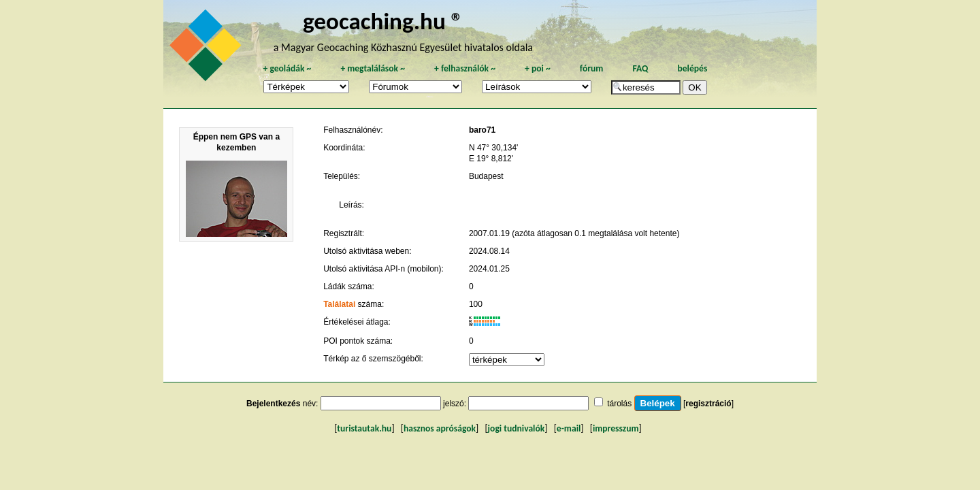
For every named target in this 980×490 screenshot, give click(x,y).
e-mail (569, 428)
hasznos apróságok (440, 428)
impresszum (616, 428)
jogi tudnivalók (517, 428)
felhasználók (465, 68)
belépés (692, 68)
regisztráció (708, 404)
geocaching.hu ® (383, 21)
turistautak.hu (364, 428)
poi (538, 68)
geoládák (287, 68)
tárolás (619, 404)
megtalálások (373, 68)
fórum (592, 68)
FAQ (640, 68)
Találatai (339, 304)
